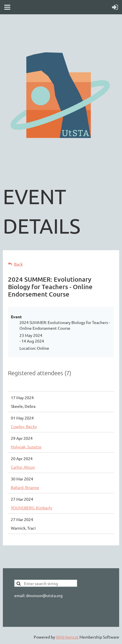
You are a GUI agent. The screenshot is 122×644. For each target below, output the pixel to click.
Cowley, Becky (24, 426)
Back (18, 264)
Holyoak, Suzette (26, 447)
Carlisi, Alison (23, 467)
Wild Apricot (67, 637)
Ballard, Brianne (25, 487)
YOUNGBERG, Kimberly (32, 508)
